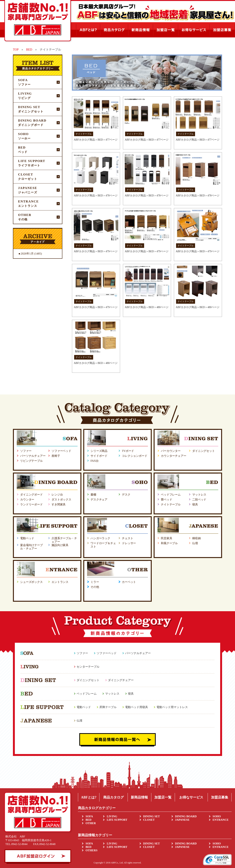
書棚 (93, 495)
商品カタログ (114, 797)
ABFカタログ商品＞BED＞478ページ (96, 196)
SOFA (89, 816)
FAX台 (95, 461)
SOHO (217, 816)
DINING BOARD (186, 816)
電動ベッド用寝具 (137, 707)
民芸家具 (166, 538)
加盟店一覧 (163, 797)
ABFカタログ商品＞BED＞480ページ (147, 307)
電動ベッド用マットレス (172, 707)
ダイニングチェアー (121, 680)
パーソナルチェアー (33, 456)
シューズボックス (31, 582)
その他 (95, 587)
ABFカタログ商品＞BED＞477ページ (96, 140)
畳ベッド (166, 500)
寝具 (195, 504)
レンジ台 (57, 495)
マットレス (199, 495)
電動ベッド (27, 538)
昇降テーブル (108, 707)
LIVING (112, 816)
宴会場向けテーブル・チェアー (31, 547)
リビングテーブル (31, 461)
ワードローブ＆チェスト (103, 545)
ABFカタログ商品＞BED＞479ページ (96, 251)
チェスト (127, 538)
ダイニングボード (31, 495)
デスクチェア (99, 500)
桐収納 (196, 538)
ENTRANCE (221, 820)
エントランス (60, 582)
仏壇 (195, 543)
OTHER (91, 823)
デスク (126, 495)
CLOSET (149, 820)
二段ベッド (199, 500)
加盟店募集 (220, 797)
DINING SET (152, 816)
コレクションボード (135, 456)
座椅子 (56, 456)
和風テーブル (169, 543)
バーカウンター (171, 451)
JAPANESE (182, 820)
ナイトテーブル (171, 504)
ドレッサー (129, 543)
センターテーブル (88, 667)
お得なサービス (191, 797)
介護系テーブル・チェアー (64, 540)
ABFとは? (89, 797)
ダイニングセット (204, 451)
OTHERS (92, 850)
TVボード (128, 451)
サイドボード (99, 456)
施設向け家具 (60, 545)
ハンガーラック (100, 538)
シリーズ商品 (99, 451)
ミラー (95, 582)
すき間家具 (59, 504)
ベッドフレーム (171, 495)
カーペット (129, 582)
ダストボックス (61, 500)
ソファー (26, 451)
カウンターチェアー (174, 456)
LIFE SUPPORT (117, 820)
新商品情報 (139, 797)
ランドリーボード (31, 504)
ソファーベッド (61, 451)
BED (89, 820)
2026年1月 (27, 254)
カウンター (27, 500)
